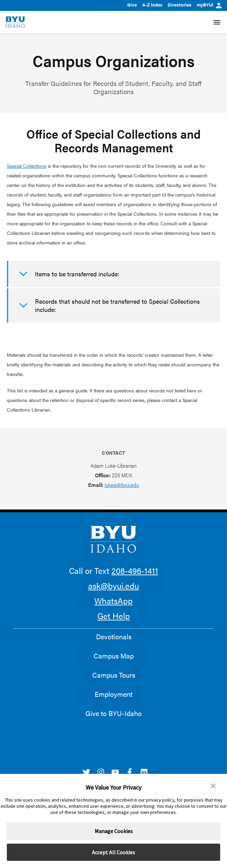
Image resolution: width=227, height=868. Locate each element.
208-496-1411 (135, 570)
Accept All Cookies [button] (113, 852)
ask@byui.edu (113, 586)
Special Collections (27, 166)
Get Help (114, 616)
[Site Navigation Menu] (217, 22)
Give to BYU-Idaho (113, 713)
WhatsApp (113, 601)
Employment (113, 694)
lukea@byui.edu (122, 485)
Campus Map (114, 656)
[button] (213, 786)
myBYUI (209, 5)
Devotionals (114, 637)
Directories (180, 5)
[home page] (15, 22)
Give (132, 5)
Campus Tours (114, 675)
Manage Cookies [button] (114, 831)
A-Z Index (152, 5)
